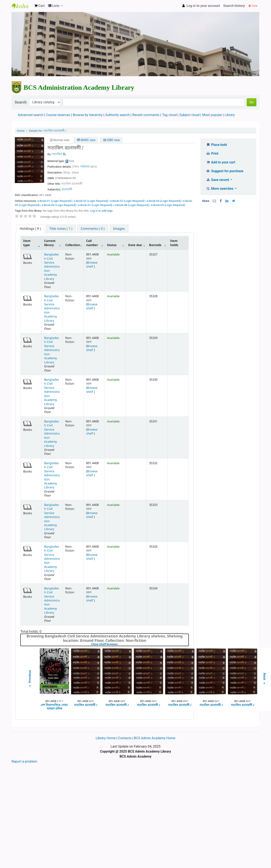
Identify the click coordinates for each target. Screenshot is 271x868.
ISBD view (112, 140)
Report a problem (24, 761)
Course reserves (58, 115)
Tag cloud (169, 115)
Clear (253, 6)
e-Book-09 (168, 205)
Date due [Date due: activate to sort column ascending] (135, 245)
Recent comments (146, 115)
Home (21, 131)
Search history (234, 6)
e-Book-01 (55, 201)
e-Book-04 (164, 201)
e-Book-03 (127, 201)
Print (212, 154)
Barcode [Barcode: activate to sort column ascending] (155, 245)
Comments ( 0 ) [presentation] (93, 229)
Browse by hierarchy (88, 115)
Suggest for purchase (225, 171)
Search (21, 102)
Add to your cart (221, 162)
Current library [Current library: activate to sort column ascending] (50, 243)
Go (252, 102)
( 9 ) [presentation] (30, 229)
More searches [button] (220, 189)
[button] (40, 6)
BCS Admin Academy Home (155, 738)
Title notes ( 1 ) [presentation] (61, 229)
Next (265, 679)
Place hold (216, 145)
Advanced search (31, 115)
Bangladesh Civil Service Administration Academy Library (52, 267)
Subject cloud (189, 115)
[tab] (30, 229)
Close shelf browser (119, 644)
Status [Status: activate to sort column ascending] (112, 245)
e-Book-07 (95, 205)
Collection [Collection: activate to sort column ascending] (73, 245)
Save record (218, 180)
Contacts (125, 738)
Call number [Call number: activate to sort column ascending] (92, 243)
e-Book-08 (132, 205)
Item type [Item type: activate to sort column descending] (27, 243)
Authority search (118, 115)
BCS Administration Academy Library (22, 6)
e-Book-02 (91, 201)
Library (230, 115)
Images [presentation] (119, 229)
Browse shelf (92, 264)
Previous (29, 679)
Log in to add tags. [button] (102, 211)
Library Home (106, 738)
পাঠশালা (85, 167)
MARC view (86, 140)
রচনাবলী (67, 189)
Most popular (212, 115)
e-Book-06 (59, 205)
